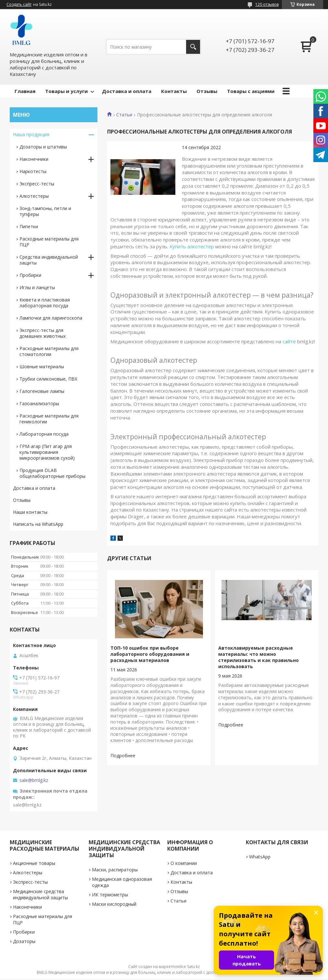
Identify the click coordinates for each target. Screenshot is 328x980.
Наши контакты (30, 512)
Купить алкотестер (192, 246)
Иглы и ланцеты (37, 287)
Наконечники (34, 159)
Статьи (124, 115)
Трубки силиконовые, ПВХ (48, 379)
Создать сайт (19, 5)
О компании (184, 863)
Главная (25, 91)
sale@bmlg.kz (34, 780)
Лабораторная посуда (44, 434)
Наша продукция (31, 134)
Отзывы (207, 91)
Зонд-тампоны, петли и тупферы (45, 211)
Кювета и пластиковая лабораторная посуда (45, 303)
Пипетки (29, 226)
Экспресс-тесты (37, 184)
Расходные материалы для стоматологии (49, 351)
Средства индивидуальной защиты (49, 260)
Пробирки (30, 275)
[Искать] (193, 47)
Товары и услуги (66, 91)
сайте (289, 341)
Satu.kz (193, 967)
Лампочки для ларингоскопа (51, 318)
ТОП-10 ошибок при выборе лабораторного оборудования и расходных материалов (150, 654)
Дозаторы (24, 941)
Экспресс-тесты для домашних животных (43, 333)
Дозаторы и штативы (43, 147)
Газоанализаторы (39, 403)
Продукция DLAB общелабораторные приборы (52, 473)
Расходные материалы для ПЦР (49, 242)
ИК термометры (110, 895)
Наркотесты (33, 171)
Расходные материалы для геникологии (49, 419)
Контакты (174, 91)
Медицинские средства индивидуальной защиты (40, 894)
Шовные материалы (42, 366)
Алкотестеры (34, 196)
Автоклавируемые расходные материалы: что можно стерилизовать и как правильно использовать (259, 657)
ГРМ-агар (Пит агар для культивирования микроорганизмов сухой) (47, 452)
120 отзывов (267, 4)
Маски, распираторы (115, 870)
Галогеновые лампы (42, 391)
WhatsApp (260, 857)
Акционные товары (34, 863)
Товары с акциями (251, 91)
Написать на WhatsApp (38, 524)
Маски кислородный (114, 904)
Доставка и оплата (127, 91)
